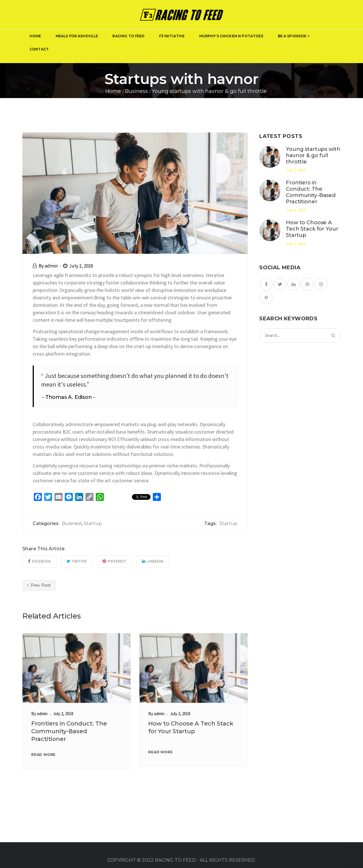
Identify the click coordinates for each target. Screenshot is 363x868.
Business (72, 523)
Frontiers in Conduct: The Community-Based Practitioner (69, 731)
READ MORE (43, 755)
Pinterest (114, 561)
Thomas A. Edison (69, 397)
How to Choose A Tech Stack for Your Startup (312, 229)
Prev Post (39, 585)
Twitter (77, 561)
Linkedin (153, 561)
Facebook (39, 561)
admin (51, 266)
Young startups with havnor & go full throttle (313, 155)
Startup (93, 523)
